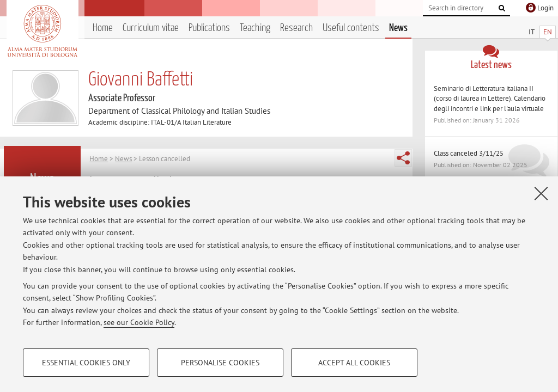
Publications (209, 28)
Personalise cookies (220, 363)
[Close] (541, 193)
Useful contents (351, 28)
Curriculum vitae (151, 28)
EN (548, 32)
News (398, 28)
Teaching (255, 28)
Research (296, 28)
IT (532, 32)
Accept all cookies (354, 363)
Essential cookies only (86, 363)
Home (103, 28)
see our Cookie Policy (139, 322)
